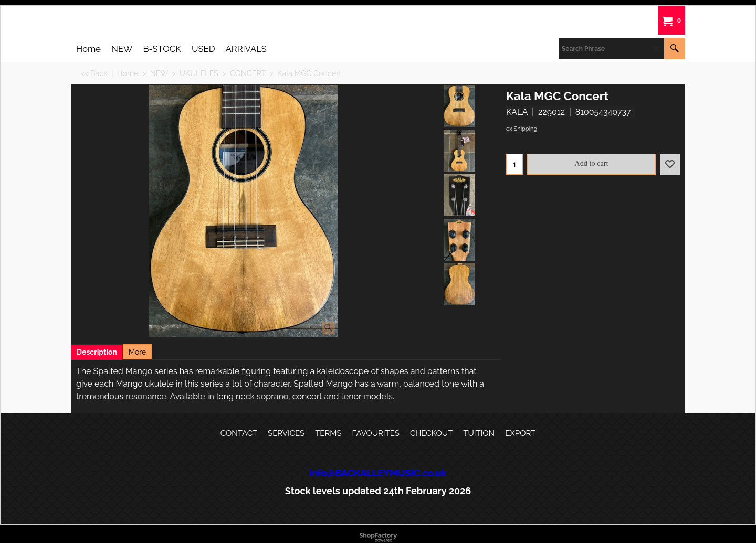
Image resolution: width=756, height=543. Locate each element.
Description (97, 352)
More (137, 352)
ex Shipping (522, 129)
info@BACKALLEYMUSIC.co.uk (378, 473)
